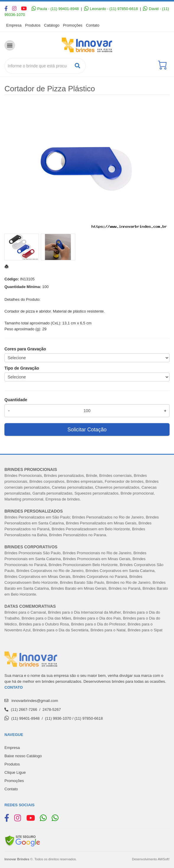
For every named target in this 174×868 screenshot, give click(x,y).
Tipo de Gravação (22, 368)
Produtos (33, 25)
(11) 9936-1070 (58, 718)
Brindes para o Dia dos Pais (97, 618)
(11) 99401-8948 (25, 718)
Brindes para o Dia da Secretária (60, 630)
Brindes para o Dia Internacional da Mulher (84, 612)
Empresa (14, 25)
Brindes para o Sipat (145, 630)
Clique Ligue (15, 772)
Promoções (73, 25)
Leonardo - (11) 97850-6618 (111, 9)
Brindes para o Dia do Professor (98, 624)
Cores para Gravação (25, 349)
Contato (93, 25)
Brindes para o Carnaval (25, 612)
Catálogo (52, 25)
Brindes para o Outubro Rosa (44, 624)
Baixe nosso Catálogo (23, 756)
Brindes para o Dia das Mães (46, 618)
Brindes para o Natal (108, 630)
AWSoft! (164, 859)
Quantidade (16, 400)
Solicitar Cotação (87, 430)
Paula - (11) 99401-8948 (55, 9)
